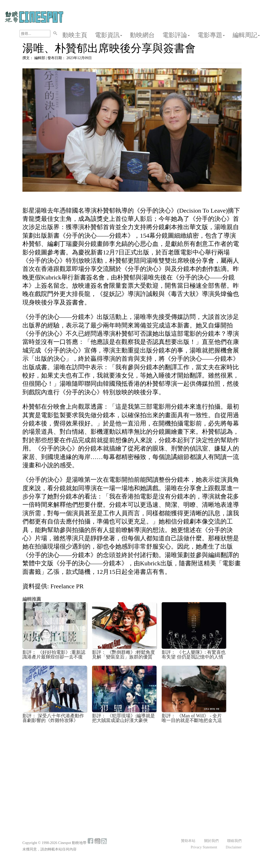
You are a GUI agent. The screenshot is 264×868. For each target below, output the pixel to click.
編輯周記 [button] (246, 35)
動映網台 (142, 35)
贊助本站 (188, 841)
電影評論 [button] (176, 35)
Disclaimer (234, 847)
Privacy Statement (204, 847)
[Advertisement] (132, 765)
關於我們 (211, 841)
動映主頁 (75, 35)
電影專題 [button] (211, 35)
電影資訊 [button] (109, 35)
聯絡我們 (234, 841)
